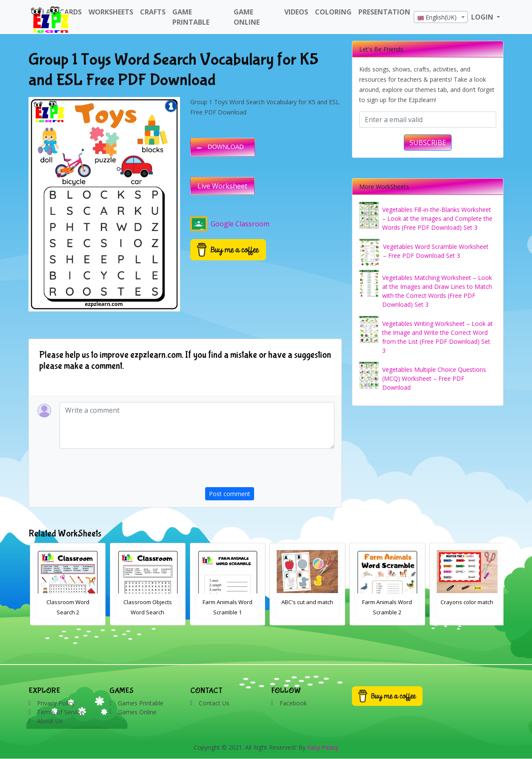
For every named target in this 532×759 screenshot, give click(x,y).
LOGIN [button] (483, 17)
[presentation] (270, 471)
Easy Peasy (323, 747)
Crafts (153, 12)
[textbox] (441, 17)
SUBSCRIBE (428, 143)
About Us (50, 721)
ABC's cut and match (386, 602)
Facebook (293, 703)
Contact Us (214, 703)
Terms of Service (60, 712)
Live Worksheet (222, 186)
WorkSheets (111, 12)
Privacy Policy (56, 703)
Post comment (230, 494)
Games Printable (141, 703)
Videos (296, 12)
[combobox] (441, 17)
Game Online (247, 17)
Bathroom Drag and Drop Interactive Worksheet (67, 612)
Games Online (137, 712)
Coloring (333, 12)
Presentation (384, 12)
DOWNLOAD (226, 147)
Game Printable (191, 17)
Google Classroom (230, 224)
